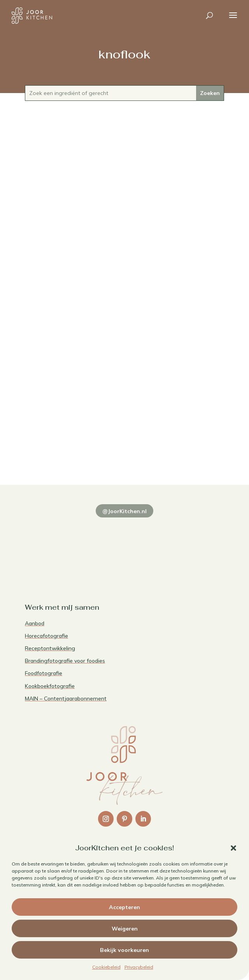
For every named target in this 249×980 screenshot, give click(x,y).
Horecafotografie (46, 636)
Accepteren (124, 907)
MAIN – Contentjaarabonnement (66, 698)
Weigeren (125, 929)
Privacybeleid (139, 967)
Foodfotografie (44, 673)
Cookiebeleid (106, 967)
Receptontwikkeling (50, 648)
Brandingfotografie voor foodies (65, 661)
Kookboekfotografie (50, 686)
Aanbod (35, 623)
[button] (233, 848)
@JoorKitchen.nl (124, 511)
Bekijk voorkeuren (124, 950)
